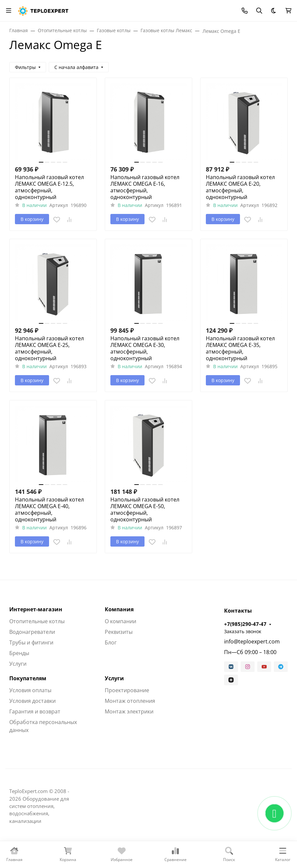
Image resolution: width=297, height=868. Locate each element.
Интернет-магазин (36, 609)
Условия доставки (32, 701)
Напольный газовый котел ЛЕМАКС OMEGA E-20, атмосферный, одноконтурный (240, 187)
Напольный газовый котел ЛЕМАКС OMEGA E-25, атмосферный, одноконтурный (49, 348)
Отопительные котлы (37, 621)
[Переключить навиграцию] (9, 11)
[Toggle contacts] (245, 11)
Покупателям (28, 678)
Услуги (18, 664)
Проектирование (127, 690)
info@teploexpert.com (252, 641)
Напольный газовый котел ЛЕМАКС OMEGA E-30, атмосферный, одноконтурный (145, 348)
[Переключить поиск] (259, 11)
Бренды (19, 653)
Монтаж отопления (130, 701)
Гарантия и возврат (35, 711)
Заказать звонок (243, 631)
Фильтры (25, 67)
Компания (119, 609)
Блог (111, 642)
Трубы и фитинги (31, 642)
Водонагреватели (32, 632)
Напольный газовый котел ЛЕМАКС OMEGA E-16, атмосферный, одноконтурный (145, 187)
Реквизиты (119, 632)
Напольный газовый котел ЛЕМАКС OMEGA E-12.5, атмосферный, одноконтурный (49, 187)
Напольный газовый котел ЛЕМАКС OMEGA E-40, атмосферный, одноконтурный (49, 509)
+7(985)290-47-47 (245, 624)
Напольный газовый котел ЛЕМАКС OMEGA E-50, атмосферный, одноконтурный (145, 509)
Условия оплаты (30, 690)
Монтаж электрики (129, 711)
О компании (120, 621)
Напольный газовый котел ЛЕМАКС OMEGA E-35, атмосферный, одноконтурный (240, 348)
